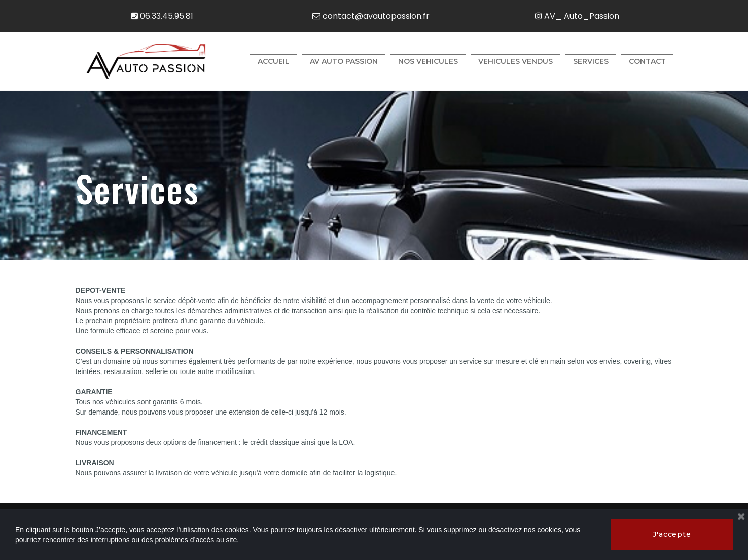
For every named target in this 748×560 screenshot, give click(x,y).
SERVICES (591, 61)
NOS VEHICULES (428, 61)
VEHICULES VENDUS (515, 61)
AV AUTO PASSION (344, 61)
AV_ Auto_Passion (577, 16)
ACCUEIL (274, 61)
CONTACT (647, 61)
